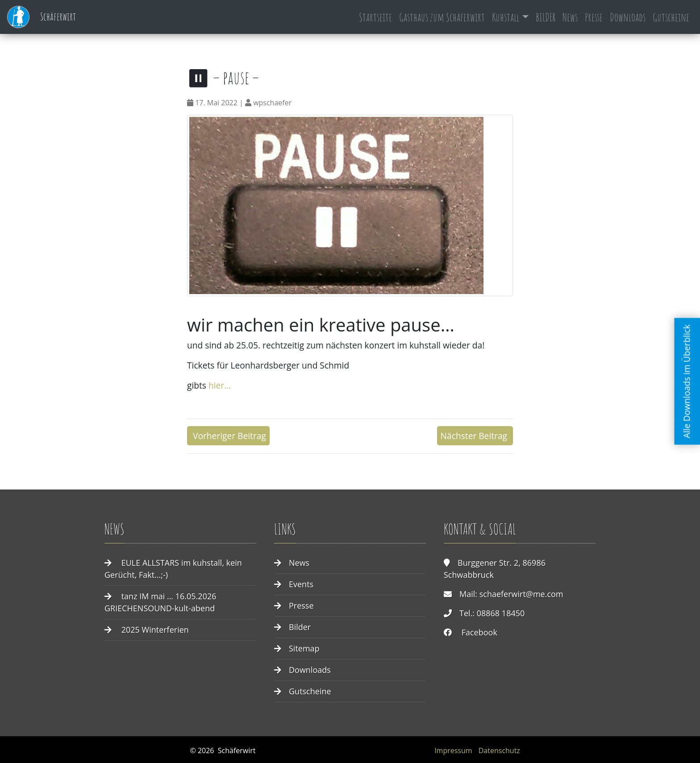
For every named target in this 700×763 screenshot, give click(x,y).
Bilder (300, 627)
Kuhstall (506, 17)
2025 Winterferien (155, 630)
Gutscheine (671, 17)
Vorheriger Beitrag (228, 436)
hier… (219, 385)
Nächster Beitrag (475, 436)
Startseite (375, 17)
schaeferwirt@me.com (521, 594)
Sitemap (304, 648)
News (570, 17)
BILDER (546, 17)
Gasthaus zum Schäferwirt (442, 17)
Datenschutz (499, 751)
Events (301, 584)
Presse (594, 17)
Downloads (628, 17)
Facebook (479, 632)
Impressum (453, 751)
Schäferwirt (42, 17)
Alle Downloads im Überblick (687, 381)
